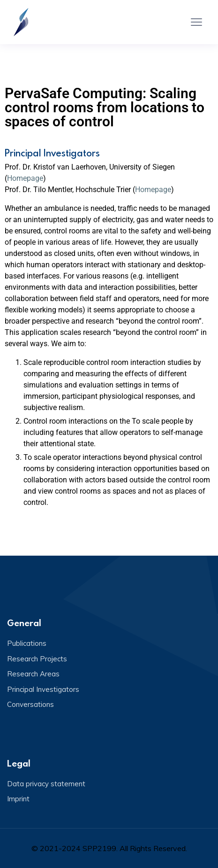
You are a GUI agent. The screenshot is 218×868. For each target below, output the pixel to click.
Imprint (18, 799)
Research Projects (37, 659)
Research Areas (33, 674)
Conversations (30, 704)
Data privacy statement (46, 784)
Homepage (25, 178)
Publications (27, 643)
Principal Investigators (43, 689)
